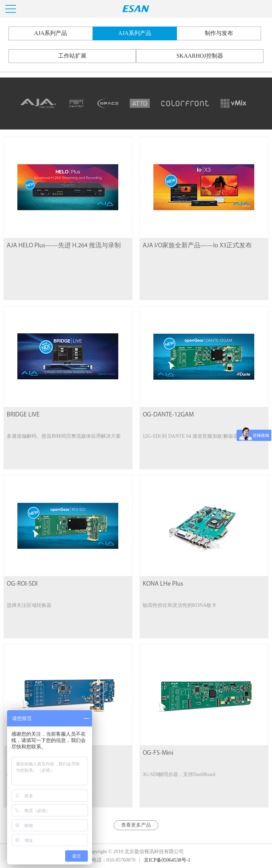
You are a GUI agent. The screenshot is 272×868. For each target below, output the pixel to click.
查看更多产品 (136, 825)
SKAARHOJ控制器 (200, 56)
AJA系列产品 (50, 33)
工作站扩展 (72, 56)
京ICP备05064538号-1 (167, 860)
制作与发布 (219, 33)
